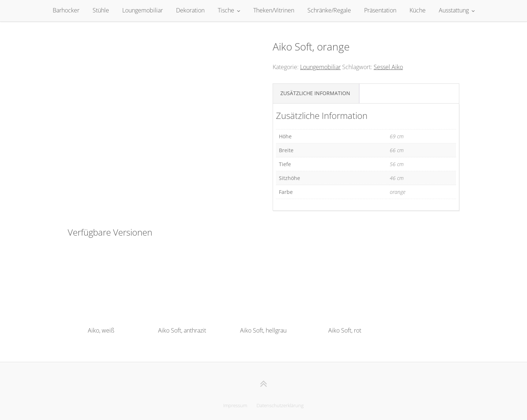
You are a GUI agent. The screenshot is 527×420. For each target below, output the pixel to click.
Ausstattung (454, 10)
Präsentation (380, 10)
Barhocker (66, 10)
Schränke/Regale (329, 10)
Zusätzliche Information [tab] (315, 93)
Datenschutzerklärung (280, 405)
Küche (418, 10)
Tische (226, 10)
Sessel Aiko (388, 67)
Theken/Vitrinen (274, 10)
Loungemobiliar (143, 10)
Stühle (101, 10)
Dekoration (190, 10)
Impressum (235, 405)
